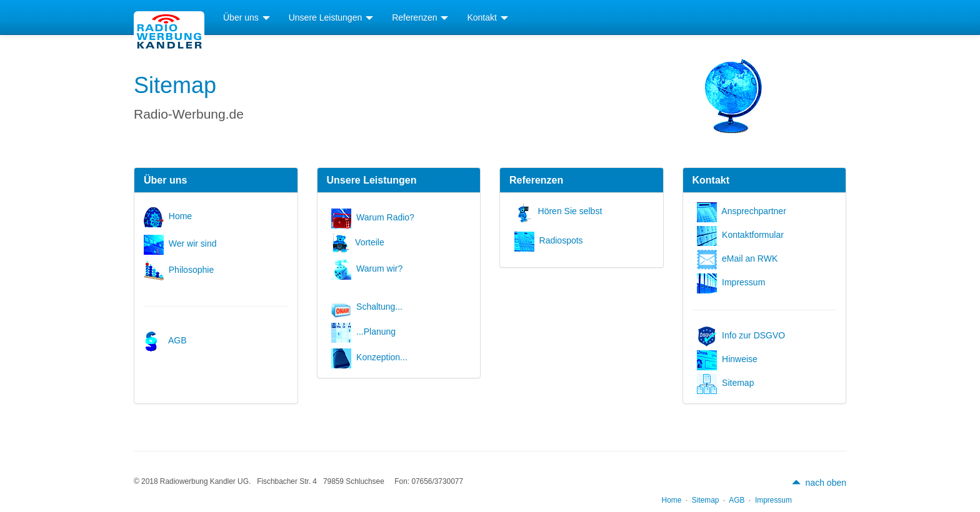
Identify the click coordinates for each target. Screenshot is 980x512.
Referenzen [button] (420, 17)
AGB (167, 340)
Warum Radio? (375, 217)
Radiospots (551, 240)
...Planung (366, 332)
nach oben (819, 483)
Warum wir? (369, 268)
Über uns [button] (247, 17)
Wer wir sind (182, 244)
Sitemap (728, 383)
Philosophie (181, 270)
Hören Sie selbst (561, 211)
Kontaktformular (742, 235)
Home (170, 216)
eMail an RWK (740, 258)
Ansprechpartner (744, 211)
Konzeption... (372, 357)
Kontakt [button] (487, 17)
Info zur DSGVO (743, 335)
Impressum (733, 282)
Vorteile (360, 242)
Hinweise (729, 359)
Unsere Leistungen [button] (331, 17)
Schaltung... (369, 307)
